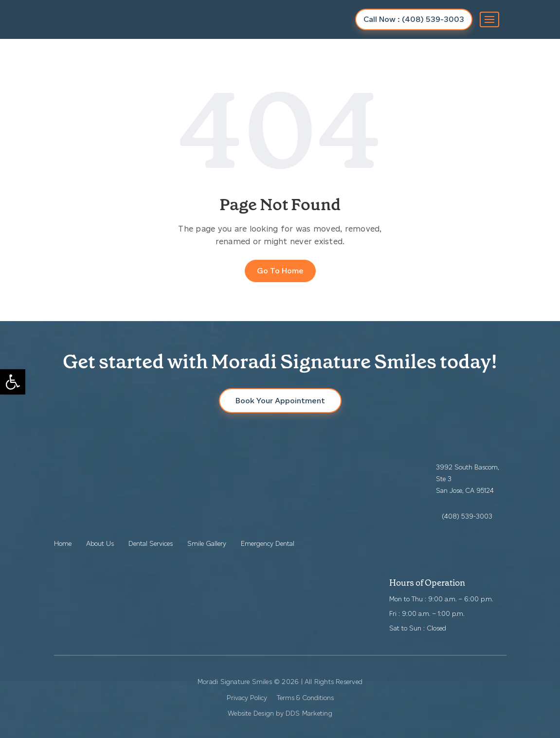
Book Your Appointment (280, 401)
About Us (100, 544)
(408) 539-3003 (467, 516)
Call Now (414, 19)
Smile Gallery (207, 544)
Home (63, 544)
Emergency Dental (268, 544)
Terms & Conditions (305, 698)
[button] (13, 382)
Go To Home (280, 271)
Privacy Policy (247, 698)
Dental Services (151, 544)
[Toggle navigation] (489, 19)
